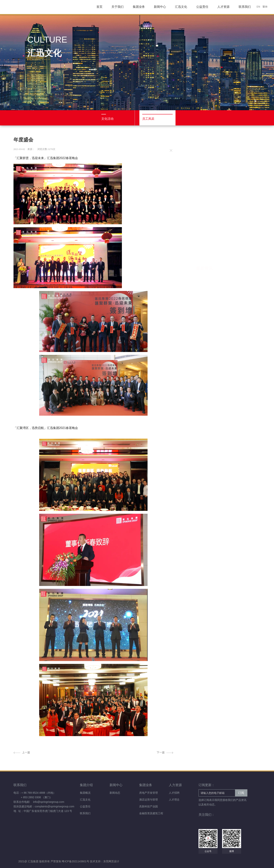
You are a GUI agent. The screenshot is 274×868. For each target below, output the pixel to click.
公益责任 (202, 7)
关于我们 (118, 7)
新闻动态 (115, 793)
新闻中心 (160, 7)
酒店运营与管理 (149, 800)
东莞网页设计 (111, 861)
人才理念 (174, 800)
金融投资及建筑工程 (151, 813)
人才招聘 (174, 793)
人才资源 (223, 7)
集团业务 (139, 7)
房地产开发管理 (149, 793)
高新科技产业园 (149, 806)
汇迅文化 (181, 7)
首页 (99, 7)
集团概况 (85, 793)
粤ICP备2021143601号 (76, 861)
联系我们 (245, 7)
